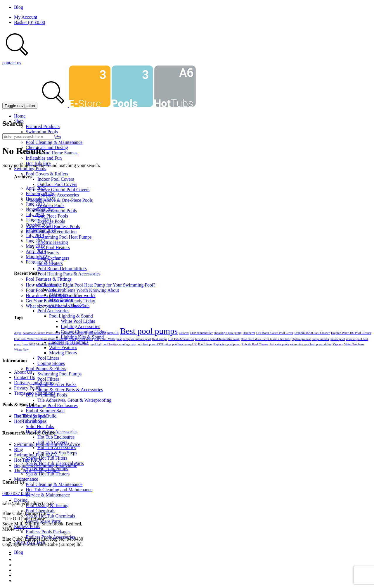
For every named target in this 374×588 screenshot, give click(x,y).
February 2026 (39, 193)
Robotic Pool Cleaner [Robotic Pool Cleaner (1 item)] (255, 344)
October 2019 (39, 225)
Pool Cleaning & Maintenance (54, 142)
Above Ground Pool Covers (63, 190)
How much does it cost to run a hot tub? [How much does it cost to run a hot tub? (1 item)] (266, 339)
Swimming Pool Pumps (59, 374)
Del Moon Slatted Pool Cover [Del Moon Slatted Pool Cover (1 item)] (275, 333)
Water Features (63, 348)
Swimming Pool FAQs (35, 455)
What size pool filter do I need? (55, 306)
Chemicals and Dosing (47, 148)
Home (20, 116)
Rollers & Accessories (58, 195)
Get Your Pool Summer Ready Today (60, 301)
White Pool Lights (78, 321)
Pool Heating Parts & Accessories (69, 274)
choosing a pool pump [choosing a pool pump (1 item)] (228, 333)
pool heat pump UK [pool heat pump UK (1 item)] (184, 344)
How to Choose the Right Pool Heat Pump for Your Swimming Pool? (91, 285)
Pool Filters (48, 379)
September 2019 (41, 230)
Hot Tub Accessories (57, 448)
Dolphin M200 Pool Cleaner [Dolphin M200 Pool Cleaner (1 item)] (312, 333)
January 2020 (38, 220)
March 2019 (37, 257)
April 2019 (36, 251)
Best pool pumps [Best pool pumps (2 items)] (149, 331)
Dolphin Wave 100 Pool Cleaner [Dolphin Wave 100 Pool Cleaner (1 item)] (351, 333)
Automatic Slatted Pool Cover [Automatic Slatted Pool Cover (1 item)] (41, 333)
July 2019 (35, 236)
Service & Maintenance (48, 495)
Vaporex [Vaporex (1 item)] (338, 344)
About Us (23, 372)
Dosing (21, 500)
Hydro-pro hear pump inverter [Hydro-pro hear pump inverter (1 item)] (310, 339)
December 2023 (41, 199)
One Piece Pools (53, 216)
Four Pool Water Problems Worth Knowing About (72, 290)
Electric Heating (53, 242)
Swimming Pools (42, 132)
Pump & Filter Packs (57, 384)
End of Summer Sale (45, 411)
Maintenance (26, 479)
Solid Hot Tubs (40, 426)
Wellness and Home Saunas (52, 153)
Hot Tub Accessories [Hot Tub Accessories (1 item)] (181, 339)
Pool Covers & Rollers (47, 174)
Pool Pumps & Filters (46, 369)
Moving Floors (63, 353)
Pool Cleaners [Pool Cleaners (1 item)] (57, 344)
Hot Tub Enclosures (56, 437)
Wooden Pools (51, 205)
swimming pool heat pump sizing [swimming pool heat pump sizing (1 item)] (311, 344)
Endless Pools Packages (48, 532)
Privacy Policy (28, 388)
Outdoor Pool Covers (57, 184)
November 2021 (41, 209)
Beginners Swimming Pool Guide (46, 465)
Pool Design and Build (35, 416)
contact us (12, 63)
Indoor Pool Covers (56, 179)
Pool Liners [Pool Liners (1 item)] (205, 344)
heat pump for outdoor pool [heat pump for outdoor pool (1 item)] (134, 339)
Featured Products (43, 126)
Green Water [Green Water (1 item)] (85, 339)
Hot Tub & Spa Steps (57, 453)
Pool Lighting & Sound (71, 316)
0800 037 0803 (16, 493)
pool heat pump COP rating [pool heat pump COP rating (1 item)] (154, 344)
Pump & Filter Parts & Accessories (70, 390)
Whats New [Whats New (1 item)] (21, 350)
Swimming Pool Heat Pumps (64, 237)
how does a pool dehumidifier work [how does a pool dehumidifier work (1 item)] (217, 339)
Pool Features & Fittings (49, 279)
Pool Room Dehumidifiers (62, 269)
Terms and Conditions (35, 393)
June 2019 (35, 241)
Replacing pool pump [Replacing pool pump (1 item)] (227, 344)
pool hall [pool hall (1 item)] (96, 344)
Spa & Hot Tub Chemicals (50, 516)
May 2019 (35, 246)
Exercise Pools (51, 221)
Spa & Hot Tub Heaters (48, 474)
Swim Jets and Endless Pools (53, 226)
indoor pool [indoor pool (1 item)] (338, 339)
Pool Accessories (53, 311)
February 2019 (39, 262)
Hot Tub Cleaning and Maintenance (59, 490)
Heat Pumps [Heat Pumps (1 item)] (160, 339)
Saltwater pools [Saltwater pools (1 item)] (279, 344)
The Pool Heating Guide (37, 471)
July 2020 (35, 214)
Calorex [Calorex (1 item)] (184, 333)
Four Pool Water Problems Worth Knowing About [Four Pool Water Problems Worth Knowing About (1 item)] (45, 339)
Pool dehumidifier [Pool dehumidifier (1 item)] (78, 344)
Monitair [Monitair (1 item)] (42, 344)
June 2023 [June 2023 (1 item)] (29, 344)
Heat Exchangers (53, 258)
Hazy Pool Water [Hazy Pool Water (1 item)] (105, 339)
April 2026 (36, 188)
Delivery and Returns (34, 383)
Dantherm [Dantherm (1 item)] (249, 333)
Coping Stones (51, 363)
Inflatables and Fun (44, 158)
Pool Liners (48, 358)
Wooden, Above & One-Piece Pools (59, 200)
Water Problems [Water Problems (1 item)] (354, 344)
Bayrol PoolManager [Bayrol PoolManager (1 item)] (74, 333)
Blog (19, 7)
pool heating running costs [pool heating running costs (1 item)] (119, 344)
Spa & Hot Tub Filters (46, 458)
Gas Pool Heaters (54, 248)
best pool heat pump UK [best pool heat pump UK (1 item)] (104, 333)
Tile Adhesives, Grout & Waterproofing (74, 400)
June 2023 (35, 204)
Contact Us (25, 377)
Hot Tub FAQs (28, 460)
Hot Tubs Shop (28, 421)
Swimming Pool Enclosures (52, 405)
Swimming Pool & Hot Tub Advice (47, 444)
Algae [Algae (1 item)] (18, 333)
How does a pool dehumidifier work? (61, 295)
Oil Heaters (48, 253)
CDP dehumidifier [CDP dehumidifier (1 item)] (201, 333)
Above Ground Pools (57, 211)
